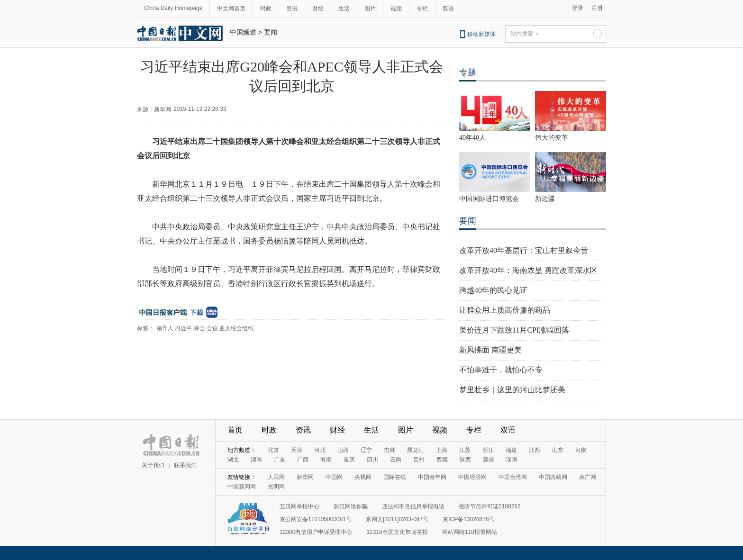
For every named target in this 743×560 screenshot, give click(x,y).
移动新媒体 (481, 34)
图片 (370, 9)
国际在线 (395, 477)
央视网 (363, 477)
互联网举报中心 (299, 506)
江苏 (465, 450)
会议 (212, 328)
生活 (344, 9)
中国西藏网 (553, 477)
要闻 (271, 32)
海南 (326, 460)
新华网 (305, 477)
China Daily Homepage (173, 8)
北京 (273, 450)
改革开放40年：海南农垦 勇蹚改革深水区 (528, 270)
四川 (372, 460)
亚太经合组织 (236, 328)
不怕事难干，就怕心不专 (501, 370)
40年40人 (472, 138)
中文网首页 (231, 9)
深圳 (512, 460)
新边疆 (545, 199)
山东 (558, 450)
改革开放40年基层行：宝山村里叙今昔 (524, 250)
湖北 (233, 460)
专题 (468, 72)
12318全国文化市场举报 (397, 532)
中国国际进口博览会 (489, 199)
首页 (235, 430)
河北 (320, 450)
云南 (396, 460)
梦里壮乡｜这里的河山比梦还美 (512, 390)
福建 (511, 450)
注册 (597, 8)
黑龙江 (416, 450)
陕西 (465, 460)
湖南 (256, 460)
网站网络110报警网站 (470, 532)
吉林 (390, 450)
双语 (448, 9)
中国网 (334, 477)
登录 (578, 8)
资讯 (292, 9)
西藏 (442, 460)
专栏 (422, 9)
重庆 (349, 460)
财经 (318, 9)
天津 (297, 450)
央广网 (588, 477)
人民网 (276, 477)
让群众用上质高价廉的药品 (505, 310)
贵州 (419, 460)
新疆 (489, 460)
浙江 (488, 450)
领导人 (165, 328)
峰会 (199, 328)
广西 (303, 460)
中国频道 (243, 32)
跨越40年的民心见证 (493, 290)
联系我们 (185, 465)
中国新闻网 (242, 487)
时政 (266, 9)
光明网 (276, 487)
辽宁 (366, 450)
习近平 (183, 328)
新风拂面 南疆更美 (490, 350)
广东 (280, 460)
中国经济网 (472, 477)
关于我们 (153, 465)
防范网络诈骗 (351, 506)
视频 (396, 9)
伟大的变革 (552, 138)
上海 (442, 450)
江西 (535, 450)
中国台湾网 (513, 477)
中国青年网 (432, 477)
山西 (343, 450)
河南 (581, 450)
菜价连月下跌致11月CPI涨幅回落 (514, 330)
